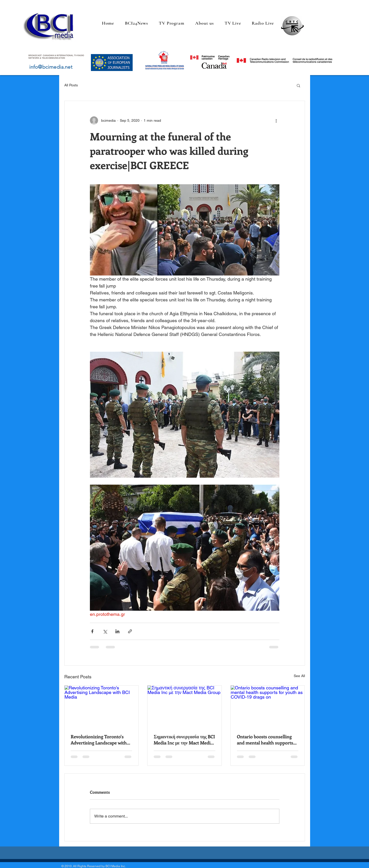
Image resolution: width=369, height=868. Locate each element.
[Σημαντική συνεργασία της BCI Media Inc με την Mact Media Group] (184, 706)
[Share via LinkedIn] (117, 631)
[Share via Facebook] (92, 631)
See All (299, 676)
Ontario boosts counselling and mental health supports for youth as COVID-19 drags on (266, 740)
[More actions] (276, 120)
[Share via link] (130, 631)
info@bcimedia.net (51, 67)
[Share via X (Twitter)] (105, 631)
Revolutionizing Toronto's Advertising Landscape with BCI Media (99, 740)
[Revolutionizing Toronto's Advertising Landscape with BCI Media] (102, 706)
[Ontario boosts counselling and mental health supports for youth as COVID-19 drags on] (268, 706)
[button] (298, 85)
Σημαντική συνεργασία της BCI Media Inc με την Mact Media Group (184, 740)
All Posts (71, 85)
